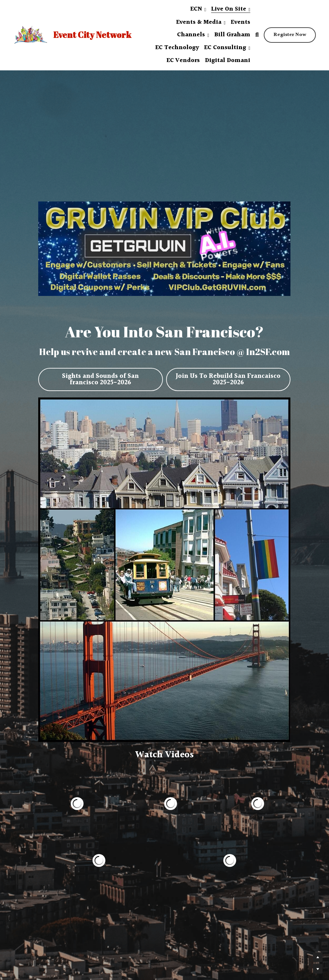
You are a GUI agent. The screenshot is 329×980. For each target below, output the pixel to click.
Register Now (290, 35)
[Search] (257, 35)
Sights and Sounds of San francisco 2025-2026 (100, 377)
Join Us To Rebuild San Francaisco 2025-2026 (228, 377)
